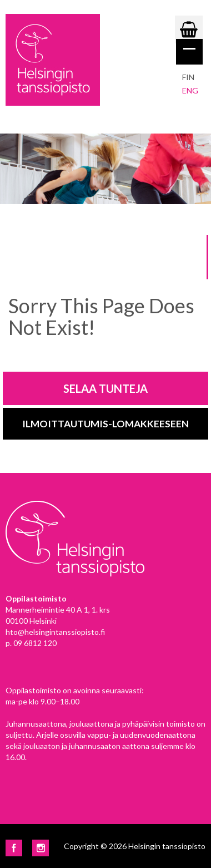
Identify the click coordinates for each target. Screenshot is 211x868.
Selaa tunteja (105, 388)
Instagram (41, 848)
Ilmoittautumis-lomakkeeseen (105, 424)
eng (190, 90)
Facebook (14, 848)
